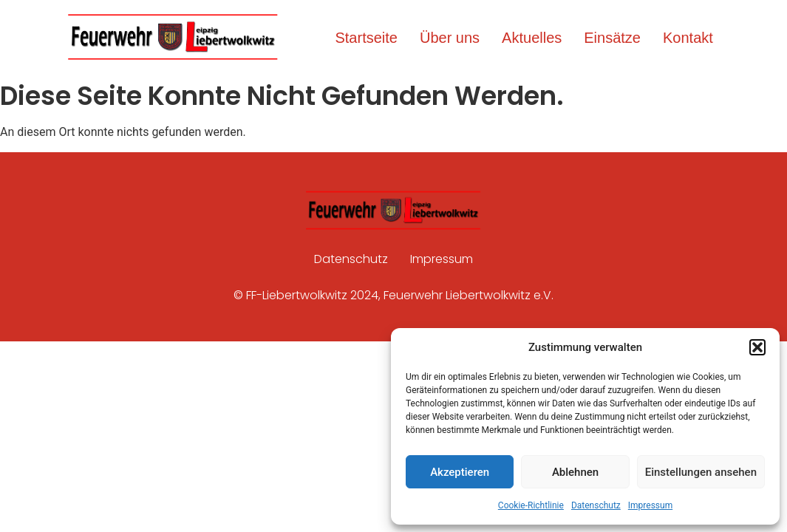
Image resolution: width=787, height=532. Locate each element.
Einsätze (612, 38)
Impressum (650, 505)
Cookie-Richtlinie (531, 505)
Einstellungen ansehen (701, 472)
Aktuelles (532, 38)
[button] (757, 347)
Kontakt (688, 38)
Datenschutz (596, 505)
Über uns (450, 38)
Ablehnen (575, 472)
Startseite (366, 38)
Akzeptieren (460, 472)
